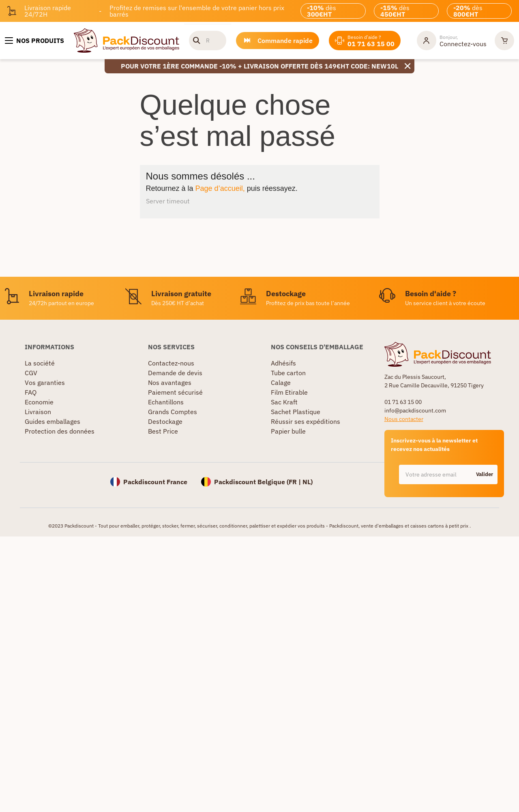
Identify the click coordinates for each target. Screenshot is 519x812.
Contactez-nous (171, 363)
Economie (39, 402)
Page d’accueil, (220, 188)
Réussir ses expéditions (306, 421)
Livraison (38, 412)
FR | (296, 482)
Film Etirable (289, 392)
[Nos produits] (34, 41)
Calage (281, 382)
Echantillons (166, 402)
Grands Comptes (173, 412)
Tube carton (288, 373)
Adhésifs (283, 363)
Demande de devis (175, 373)
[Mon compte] (452, 41)
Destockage (165, 421)
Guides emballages (53, 421)
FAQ (31, 392)
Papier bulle (288, 431)
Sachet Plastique (296, 412)
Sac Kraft (284, 402)
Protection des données (60, 431)
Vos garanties (45, 382)
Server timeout (168, 201)
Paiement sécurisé (175, 392)
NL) (308, 482)
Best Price (163, 431)
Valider (485, 474)
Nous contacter (404, 419)
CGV (31, 373)
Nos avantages (170, 382)
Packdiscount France (155, 482)
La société (40, 363)
